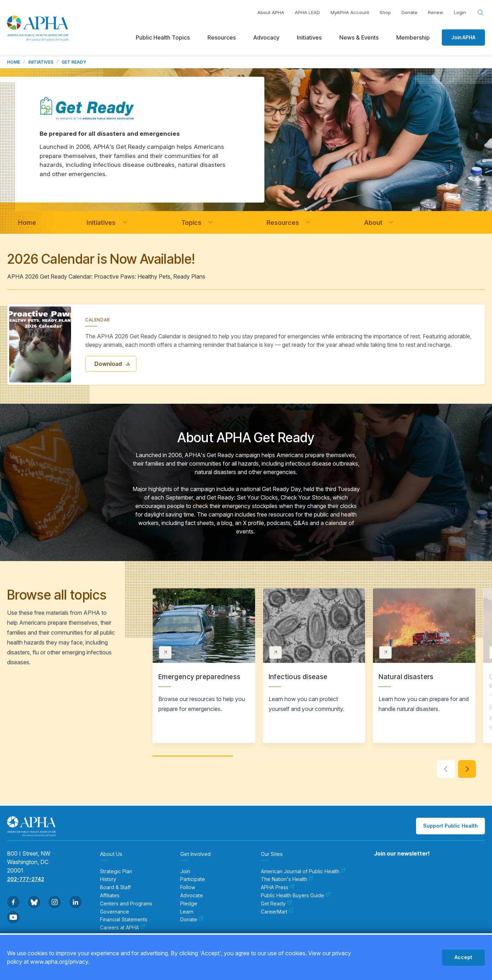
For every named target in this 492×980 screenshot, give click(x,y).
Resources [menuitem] (222, 37)
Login (460, 12)
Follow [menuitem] (188, 887)
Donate (409, 12)
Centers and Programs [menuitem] (126, 904)
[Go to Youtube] (13, 917)
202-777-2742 (26, 879)
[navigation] (27, 223)
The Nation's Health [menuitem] (287, 879)
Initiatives (41, 62)
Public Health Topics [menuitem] (163, 37)
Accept (463, 957)
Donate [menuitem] (192, 920)
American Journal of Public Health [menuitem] (303, 871)
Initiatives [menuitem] (309, 37)
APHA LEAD (307, 12)
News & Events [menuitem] (359, 37)
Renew (436, 12)
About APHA (271, 12)
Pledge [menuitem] (189, 904)
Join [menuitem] (185, 871)
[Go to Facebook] (13, 902)
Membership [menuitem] (413, 37)
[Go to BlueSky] (34, 902)
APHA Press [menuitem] (278, 887)
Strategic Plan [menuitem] (116, 871)
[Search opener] (481, 13)
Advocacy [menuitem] (266, 37)
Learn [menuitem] (187, 912)
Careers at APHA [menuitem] (123, 928)
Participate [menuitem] (193, 879)
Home (14, 62)
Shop (385, 12)
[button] (125, 222)
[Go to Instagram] (55, 902)
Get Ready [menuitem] (276, 904)
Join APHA (463, 37)
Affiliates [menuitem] (110, 896)
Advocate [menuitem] (192, 896)
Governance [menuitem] (115, 912)
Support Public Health (450, 826)
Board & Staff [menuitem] (115, 887)
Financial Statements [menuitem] (124, 920)
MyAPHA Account (350, 12)
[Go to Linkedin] (75, 902)
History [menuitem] (108, 879)
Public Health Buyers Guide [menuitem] (296, 896)
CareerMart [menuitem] (277, 912)
